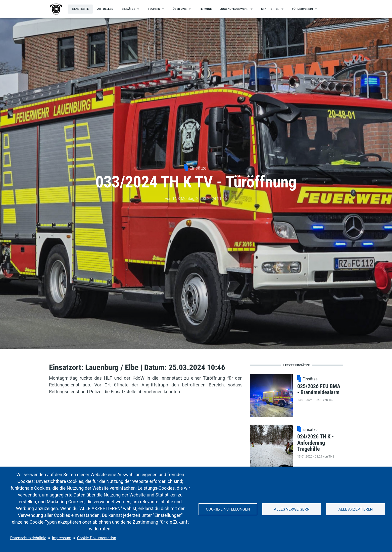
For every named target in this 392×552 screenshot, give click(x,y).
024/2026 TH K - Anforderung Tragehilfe (315, 443)
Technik (154, 9)
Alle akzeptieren (355, 509)
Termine (206, 9)
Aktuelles (105, 9)
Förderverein (302, 9)
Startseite (80, 9)
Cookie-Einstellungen (228, 509)
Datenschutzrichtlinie (28, 538)
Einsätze (129, 9)
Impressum (62, 538)
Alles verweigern (292, 509)
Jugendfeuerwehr (234, 9)
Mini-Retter (270, 9)
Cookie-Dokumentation (97, 538)
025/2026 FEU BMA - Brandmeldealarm (319, 389)
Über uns (180, 9)
